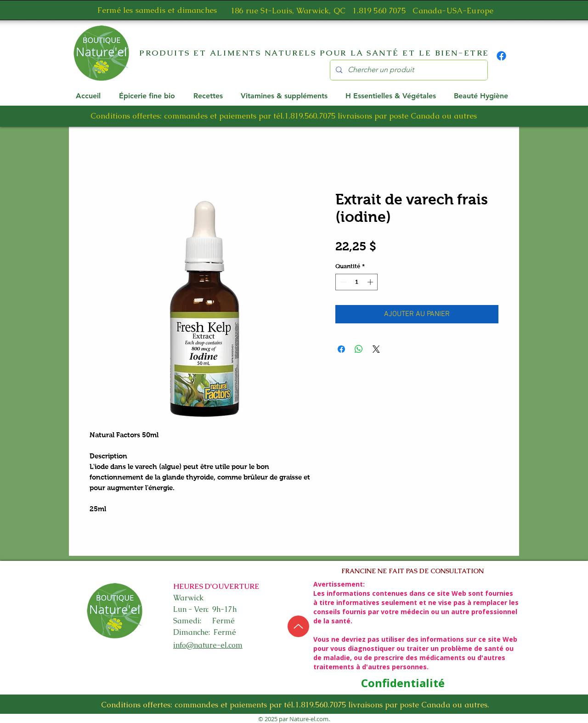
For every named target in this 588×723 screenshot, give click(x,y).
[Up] (298, 626)
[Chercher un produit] (408, 70)
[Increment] (371, 282)
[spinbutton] (357, 282)
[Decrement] (342, 282)
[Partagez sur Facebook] (341, 349)
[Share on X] (376, 349)
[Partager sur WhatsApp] (359, 349)
